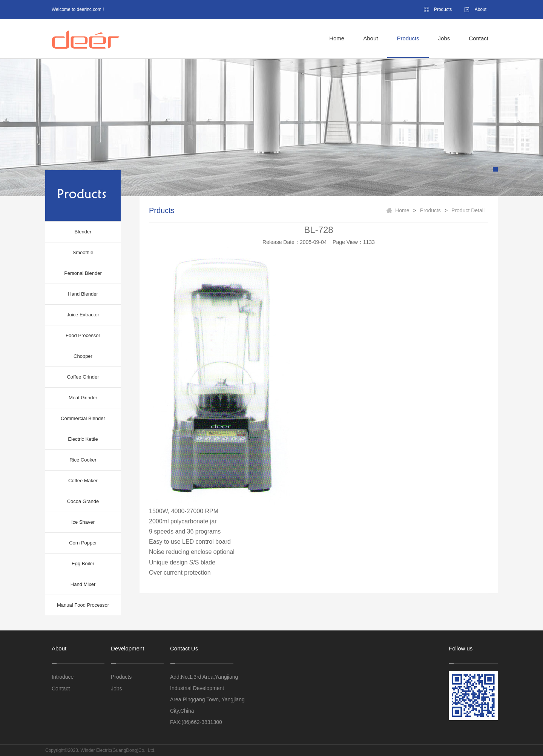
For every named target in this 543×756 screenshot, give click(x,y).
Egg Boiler (83, 564)
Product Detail (468, 210)
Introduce (63, 677)
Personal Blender (83, 273)
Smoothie (83, 252)
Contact (479, 38)
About (481, 9)
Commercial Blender (83, 418)
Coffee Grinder (83, 377)
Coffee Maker (83, 481)
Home (337, 38)
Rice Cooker (83, 460)
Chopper (83, 356)
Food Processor (83, 335)
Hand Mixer (83, 584)
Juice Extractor (83, 315)
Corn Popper (83, 543)
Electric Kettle (83, 439)
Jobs (444, 38)
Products (443, 9)
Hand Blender (83, 294)
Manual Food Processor (83, 605)
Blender (83, 232)
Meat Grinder (83, 398)
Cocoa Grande (83, 501)
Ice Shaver (83, 522)
